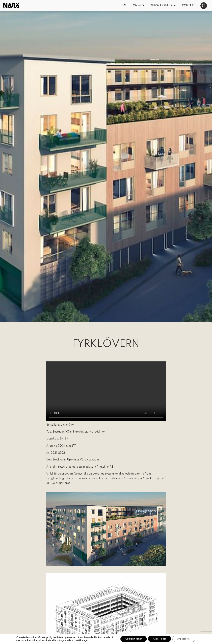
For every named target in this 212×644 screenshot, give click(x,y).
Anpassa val (186, 639)
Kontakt (188, 6)
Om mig (138, 6)
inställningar (82, 640)
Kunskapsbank (163, 6)
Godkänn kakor (135, 639)
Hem (123, 6)
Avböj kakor (161, 639)
